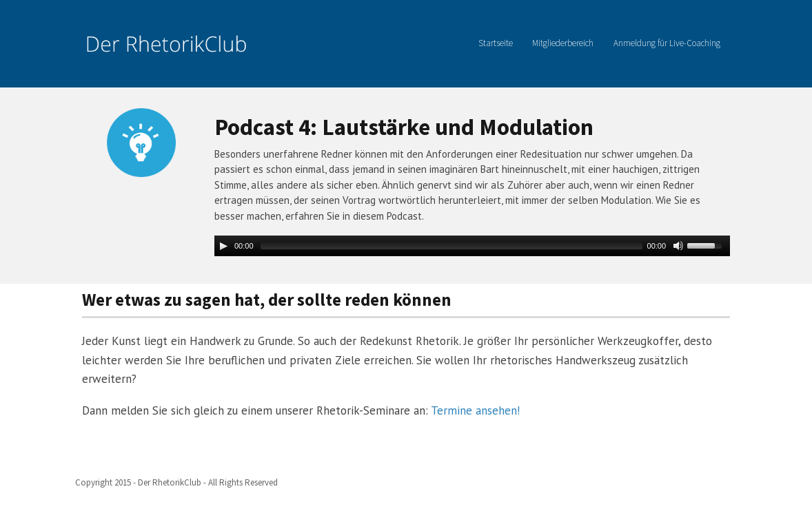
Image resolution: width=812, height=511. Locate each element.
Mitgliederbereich (563, 43)
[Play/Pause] (223, 246)
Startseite (496, 43)
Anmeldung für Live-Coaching (667, 43)
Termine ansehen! (475, 410)
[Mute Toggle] (678, 246)
